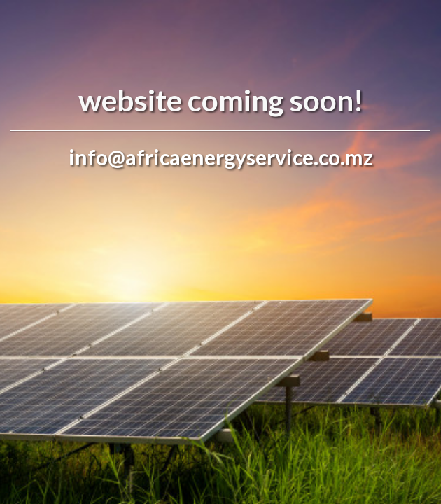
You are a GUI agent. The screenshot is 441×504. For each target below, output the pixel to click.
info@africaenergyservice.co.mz (221, 157)
